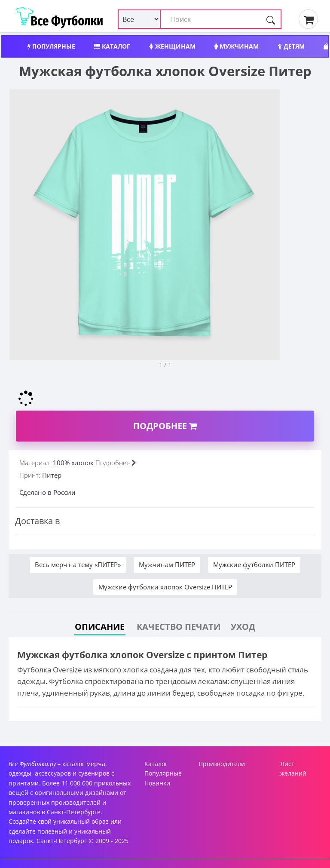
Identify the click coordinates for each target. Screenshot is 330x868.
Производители (222, 764)
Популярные (51, 46)
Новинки (157, 783)
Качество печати (179, 627)
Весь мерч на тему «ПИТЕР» (78, 564)
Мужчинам (237, 46)
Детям (291, 46)
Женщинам (172, 46)
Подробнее (165, 426)
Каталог (112, 46)
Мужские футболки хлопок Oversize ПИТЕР (165, 587)
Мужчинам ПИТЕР (167, 564)
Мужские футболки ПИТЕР (254, 564)
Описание (100, 627)
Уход (243, 627)
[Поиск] (271, 19)
